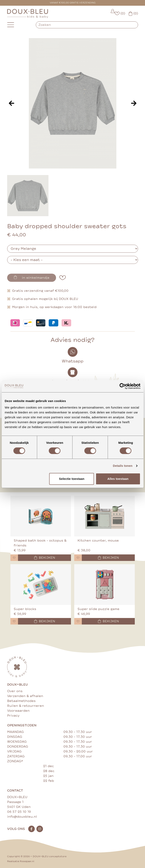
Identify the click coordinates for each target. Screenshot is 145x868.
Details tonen (123, 466)
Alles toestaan (118, 479)
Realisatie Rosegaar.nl (21, 861)
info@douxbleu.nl (22, 817)
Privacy (13, 716)
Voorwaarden (18, 711)
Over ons (15, 691)
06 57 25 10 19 (19, 812)
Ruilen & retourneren (26, 706)
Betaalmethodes (21, 701)
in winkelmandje (32, 278)
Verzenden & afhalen (25, 696)
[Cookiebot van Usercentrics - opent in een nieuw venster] (122, 386)
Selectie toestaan (72, 479)
